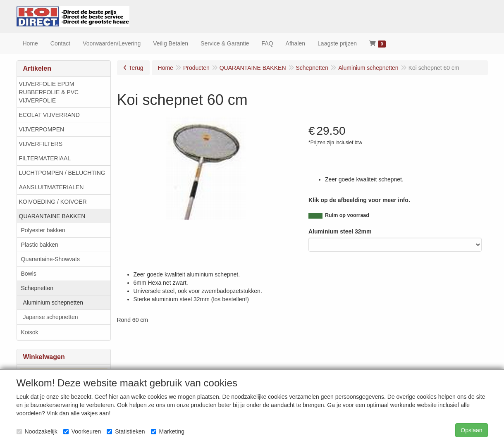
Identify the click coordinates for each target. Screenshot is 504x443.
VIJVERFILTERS (41, 144)
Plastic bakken (40, 245)
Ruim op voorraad (347, 215)
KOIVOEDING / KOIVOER (53, 202)
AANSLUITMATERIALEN (51, 187)
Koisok (30, 332)
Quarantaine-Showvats (50, 259)
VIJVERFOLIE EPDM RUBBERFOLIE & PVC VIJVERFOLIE (49, 92)
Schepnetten (37, 288)
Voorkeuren (82, 431)
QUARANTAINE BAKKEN (52, 216)
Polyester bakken (43, 230)
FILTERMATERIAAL (45, 158)
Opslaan (471, 430)
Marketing (168, 431)
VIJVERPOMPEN (42, 129)
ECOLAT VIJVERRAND (49, 115)
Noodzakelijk (37, 431)
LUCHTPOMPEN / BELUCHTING (62, 173)
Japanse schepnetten (51, 317)
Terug (136, 68)
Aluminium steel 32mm (340, 231)
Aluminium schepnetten (53, 302)
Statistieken (126, 431)
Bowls (29, 274)
